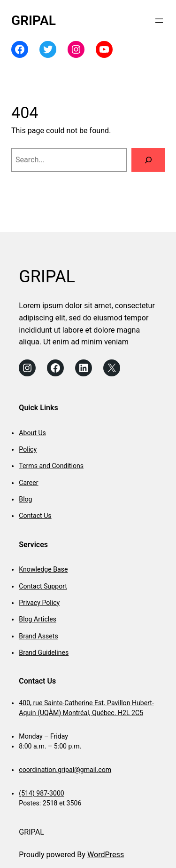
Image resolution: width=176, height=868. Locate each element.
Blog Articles (38, 619)
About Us (32, 433)
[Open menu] (159, 21)
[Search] (148, 160)
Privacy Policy (39, 603)
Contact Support (43, 586)
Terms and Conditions (51, 466)
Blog (25, 499)
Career (28, 483)
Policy (28, 449)
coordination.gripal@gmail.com (65, 770)
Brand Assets (38, 636)
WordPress (106, 855)
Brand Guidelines (44, 653)
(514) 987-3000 (41, 793)
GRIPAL (34, 20)
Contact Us (35, 516)
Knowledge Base (43, 569)
